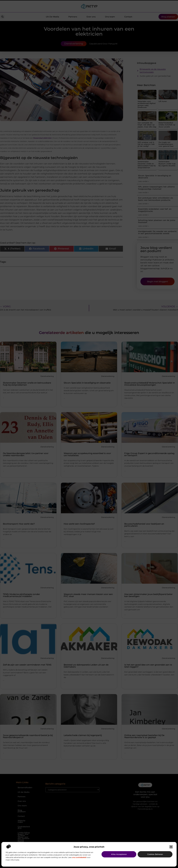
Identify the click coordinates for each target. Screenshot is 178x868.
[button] (171, 847)
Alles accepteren (119, 854)
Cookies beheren (155, 854)
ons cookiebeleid (79, 857)
